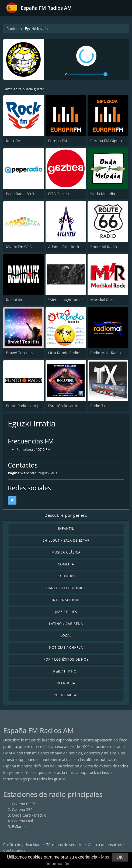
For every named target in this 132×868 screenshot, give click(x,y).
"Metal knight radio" (66, 300)
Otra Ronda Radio (64, 353)
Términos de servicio (65, 845)
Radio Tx (98, 406)
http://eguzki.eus (43, 473)
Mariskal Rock (102, 300)
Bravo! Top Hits (19, 353)
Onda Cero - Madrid (29, 815)
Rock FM (13, 141)
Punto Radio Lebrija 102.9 (28, 406)
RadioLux (14, 300)
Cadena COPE (24, 804)
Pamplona (25, 449)
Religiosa (66, 683)
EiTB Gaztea (59, 194)
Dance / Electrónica (66, 588)
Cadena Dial (22, 821)
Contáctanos (14, 850)
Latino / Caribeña (66, 624)
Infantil (66, 529)
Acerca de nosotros (105, 845)
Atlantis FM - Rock (64, 247)
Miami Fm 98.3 (19, 247)
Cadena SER (22, 809)
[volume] (89, 74)
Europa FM (58, 141)
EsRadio (19, 826)
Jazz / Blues (66, 612)
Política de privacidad (22, 845)
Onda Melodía (103, 194)
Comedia (66, 564)
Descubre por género (66, 515)
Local (66, 636)
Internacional (66, 600)
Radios (12, 29)
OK (120, 857)
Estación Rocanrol (64, 406)
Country (66, 576)
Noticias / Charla (66, 647)
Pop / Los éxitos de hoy (66, 659)
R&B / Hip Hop (66, 671)
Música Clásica (66, 552)
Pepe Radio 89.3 (20, 194)
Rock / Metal (66, 695)
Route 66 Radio (104, 247)
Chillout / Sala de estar (66, 540)
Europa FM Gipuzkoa (108, 141)
